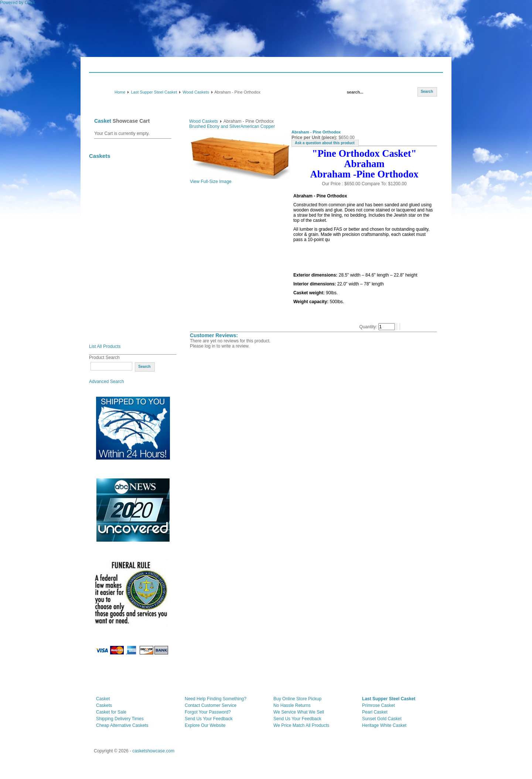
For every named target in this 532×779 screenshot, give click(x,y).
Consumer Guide (137, 67)
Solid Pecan (106, 294)
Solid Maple (106, 281)
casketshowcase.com (153, 751)
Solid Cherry (107, 268)
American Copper (258, 126)
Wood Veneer (108, 306)
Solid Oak (104, 256)
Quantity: (369, 327)
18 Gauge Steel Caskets (119, 193)
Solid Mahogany (111, 243)
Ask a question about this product (325, 143)
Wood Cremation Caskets (121, 319)
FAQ (190, 67)
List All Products (105, 346)
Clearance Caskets (114, 180)
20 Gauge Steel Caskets (119, 206)
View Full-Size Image (240, 179)
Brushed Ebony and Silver (215, 126)
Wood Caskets (196, 92)
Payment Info (214, 67)
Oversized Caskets (114, 218)
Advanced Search (107, 382)
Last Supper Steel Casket (154, 92)
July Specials (108, 168)
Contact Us (245, 67)
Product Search (104, 358)
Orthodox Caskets (113, 331)
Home (120, 92)
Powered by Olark (18, 3)
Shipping (170, 67)
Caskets (106, 67)
